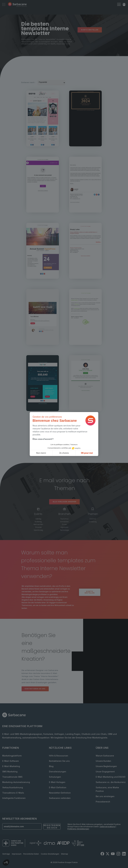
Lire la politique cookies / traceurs (64, 445)
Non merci (41, 453)
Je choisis (64, 453)
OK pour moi (87, 453)
